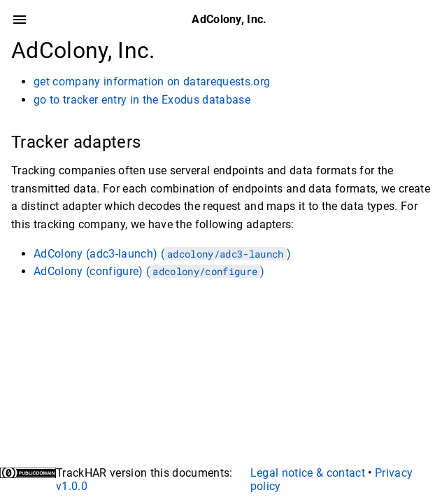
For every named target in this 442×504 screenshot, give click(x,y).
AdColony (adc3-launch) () (162, 254)
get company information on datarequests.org (152, 82)
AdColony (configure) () (149, 271)
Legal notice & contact (308, 473)
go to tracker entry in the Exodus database (142, 100)
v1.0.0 (72, 486)
